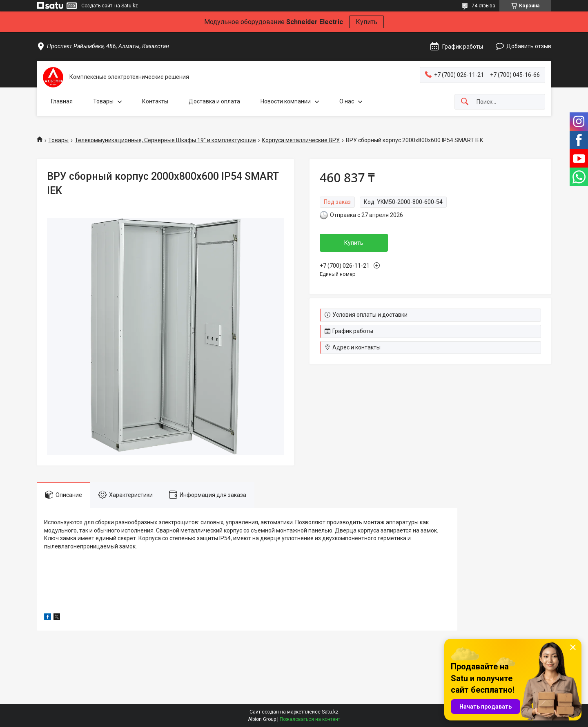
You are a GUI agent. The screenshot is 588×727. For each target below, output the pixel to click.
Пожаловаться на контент (310, 719)
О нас (347, 101)
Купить (366, 22)
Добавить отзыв (529, 46)
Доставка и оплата (214, 101)
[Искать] (465, 102)
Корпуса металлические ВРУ (301, 140)
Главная (62, 101)
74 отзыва (483, 6)
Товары (103, 101)
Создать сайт (97, 6)
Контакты (155, 101)
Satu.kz (330, 712)
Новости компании (286, 101)
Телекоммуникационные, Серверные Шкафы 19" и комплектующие (165, 140)
